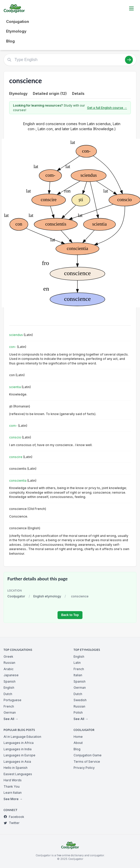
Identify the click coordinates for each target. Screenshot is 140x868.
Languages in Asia (17, 762)
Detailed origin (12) (50, 93)
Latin (77, 663)
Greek (8, 657)
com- (13, 426)
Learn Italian (13, 793)
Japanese (11, 675)
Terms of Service (87, 762)
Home (78, 737)
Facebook (14, 817)
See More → (13, 799)
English (9, 688)
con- (13, 347)
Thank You (12, 786)
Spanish (10, 681)
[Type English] (70, 60)
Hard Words (13, 780)
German (10, 712)
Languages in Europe (19, 755)
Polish (78, 712)
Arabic (9, 669)
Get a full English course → (107, 108)
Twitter (12, 823)
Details (78, 93)
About (78, 743)
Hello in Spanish (16, 768)
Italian (78, 675)
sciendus (16, 335)
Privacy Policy (84, 768)
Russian (9, 663)
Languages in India (18, 749)
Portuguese (12, 700)
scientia (15, 387)
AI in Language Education (22, 737)
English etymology (47, 596)
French (9, 706)
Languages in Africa (19, 743)
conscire (16, 457)
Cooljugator (16, 596)
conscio (15, 437)
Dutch (8, 694)
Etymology (16, 31)
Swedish (80, 700)
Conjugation (18, 21)
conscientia (18, 481)
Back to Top (70, 615)
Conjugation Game (88, 755)
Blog (10, 41)
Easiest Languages (18, 774)
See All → (11, 719)
